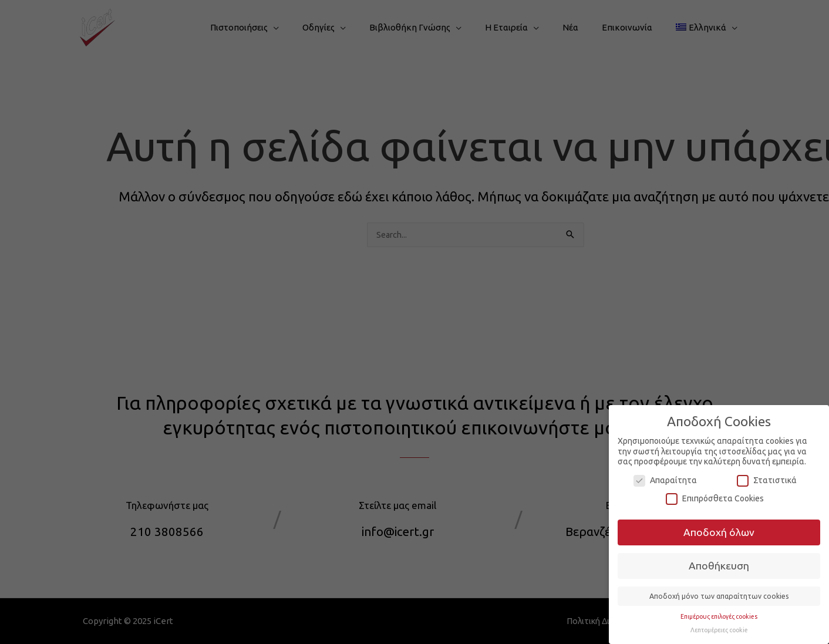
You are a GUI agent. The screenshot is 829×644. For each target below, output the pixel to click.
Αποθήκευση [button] (719, 566)
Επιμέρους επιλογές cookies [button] (719, 616)
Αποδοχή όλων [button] (719, 532)
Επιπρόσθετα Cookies (715, 499)
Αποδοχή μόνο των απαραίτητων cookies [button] (719, 596)
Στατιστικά (767, 481)
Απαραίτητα (665, 481)
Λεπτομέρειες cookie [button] (719, 630)
